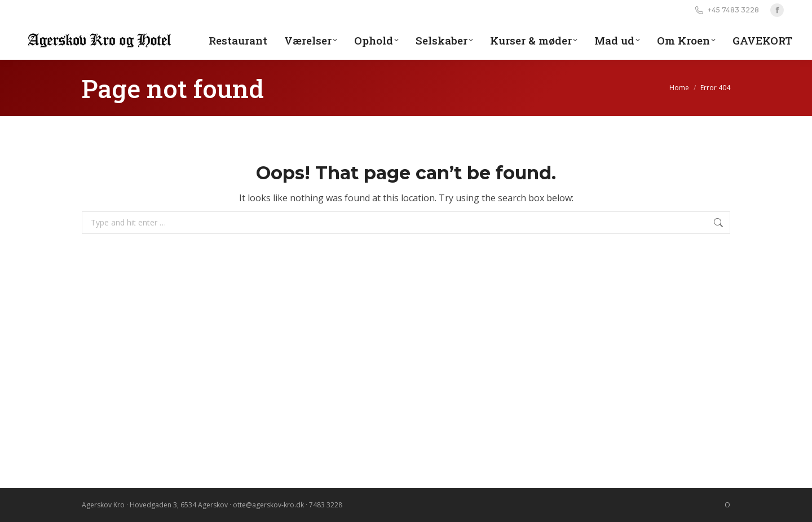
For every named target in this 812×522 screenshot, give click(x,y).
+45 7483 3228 (726, 10)
